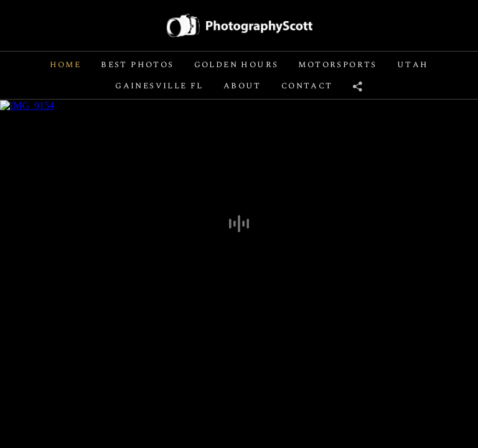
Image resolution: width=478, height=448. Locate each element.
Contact (307, 86)
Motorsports (337, 65)
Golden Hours (237, 65)
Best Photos (137, 65)
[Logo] (239, 25)
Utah (413, 65)
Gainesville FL (159, 86)
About (242, 86)
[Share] (358, 86)
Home (66, 65)
